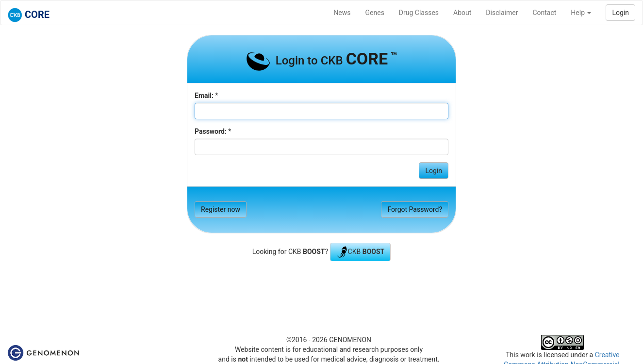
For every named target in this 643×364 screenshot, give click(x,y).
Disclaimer (502, 13)
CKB (361, 252)
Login (620, 13)
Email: (204, 95)
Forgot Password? (415, 209)
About (462, 13)
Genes (375, 13)
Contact (544, 13)
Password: (211, 131)
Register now (221, 209)
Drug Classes (419, 13)
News (342, 13)
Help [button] (581, 13)
